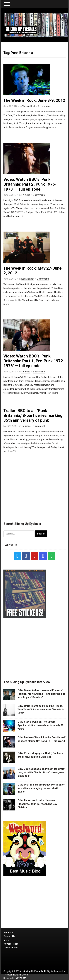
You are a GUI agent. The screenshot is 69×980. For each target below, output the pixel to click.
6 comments (39, 372)
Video (27, 195)
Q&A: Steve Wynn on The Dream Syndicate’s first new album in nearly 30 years (40, 725)
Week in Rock (29, 106)
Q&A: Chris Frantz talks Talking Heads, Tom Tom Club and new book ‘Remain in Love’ (41, 709)
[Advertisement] (34, 490)
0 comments (44, 106)
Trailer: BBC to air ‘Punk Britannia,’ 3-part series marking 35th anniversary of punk (33, 415)
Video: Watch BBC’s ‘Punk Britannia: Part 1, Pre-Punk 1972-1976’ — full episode (34, 361)
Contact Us (9, 936)
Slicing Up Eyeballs (33, 971)
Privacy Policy (11, 944)
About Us (8, 933)
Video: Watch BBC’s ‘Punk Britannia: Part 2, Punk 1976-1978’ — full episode (30, 184)
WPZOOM (21, 978)
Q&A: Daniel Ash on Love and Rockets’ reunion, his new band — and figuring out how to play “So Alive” (41, 694)
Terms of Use (10, 948)
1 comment (39, 426)
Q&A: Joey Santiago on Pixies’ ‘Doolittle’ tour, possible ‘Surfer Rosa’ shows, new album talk (41, 772)
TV (22, 195)
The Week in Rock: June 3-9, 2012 (34, 100)
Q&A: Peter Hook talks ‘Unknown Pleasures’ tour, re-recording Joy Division (37, 804)
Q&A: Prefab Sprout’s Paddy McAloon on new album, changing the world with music (41, 788)
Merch (7, 940)
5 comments (39, 195)
